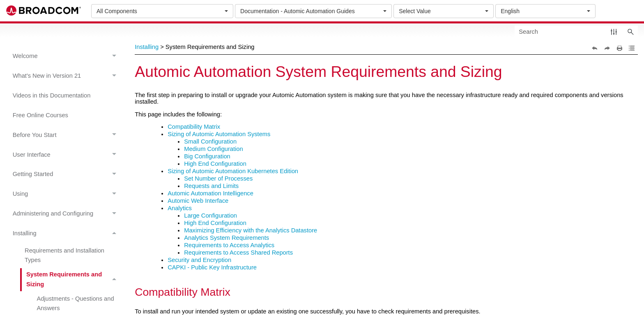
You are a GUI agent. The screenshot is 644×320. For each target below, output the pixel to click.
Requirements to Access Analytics (229, 245)
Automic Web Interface (198, 201)
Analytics (180, 208)
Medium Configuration (213, 149)
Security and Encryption (199, 260)
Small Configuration (210, 141)
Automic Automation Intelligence (210, 193)
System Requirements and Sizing (74, 280)
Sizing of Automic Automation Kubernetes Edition (233, 171)
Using (67, 194)
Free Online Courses (40, 115)
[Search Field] (576, 31)
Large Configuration (210, 216)
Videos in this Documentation (52, 95)
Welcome (67, 56)
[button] (614, 31)
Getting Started (67, 175)
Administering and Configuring (67, 214)
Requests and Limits (211, 186)
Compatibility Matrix (194, 127)
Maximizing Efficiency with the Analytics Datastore (251, 230)
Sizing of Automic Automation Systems (219, 134)
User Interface (67, 155)
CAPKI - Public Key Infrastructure (212, 267)
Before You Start (67, 135)
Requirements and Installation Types (64, 255)
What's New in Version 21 (67, 76)
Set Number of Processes (218, 179)
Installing (67, 233)
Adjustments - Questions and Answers (75, 303)
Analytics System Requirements (227, 238)
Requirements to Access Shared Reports (238, 253)
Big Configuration (207, 156)
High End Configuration (215, 164)
